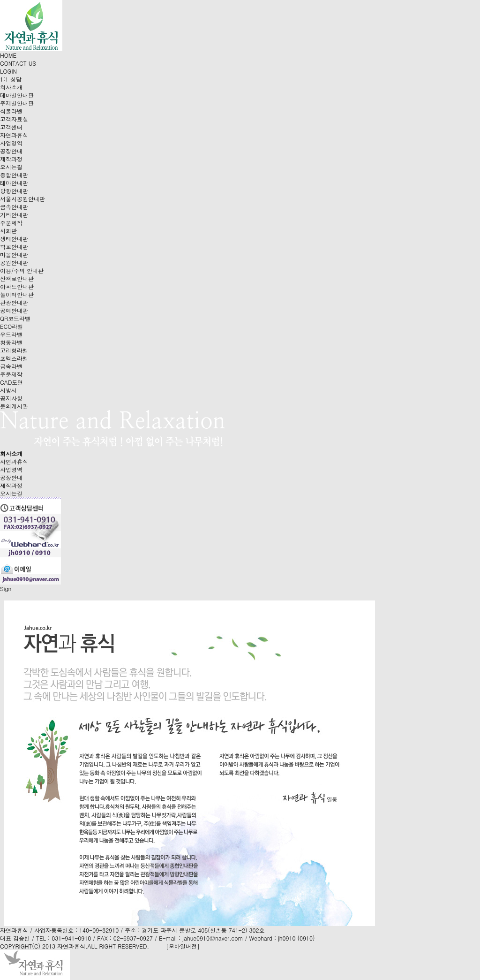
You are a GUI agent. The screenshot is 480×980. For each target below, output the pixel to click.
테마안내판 (14, 183)
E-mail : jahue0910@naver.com (201, 938)
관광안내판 (14, 302)
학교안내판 (14, 247)
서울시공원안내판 (22, 199)
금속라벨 (11, 366)
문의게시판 (14, 406)
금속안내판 (14, 207)
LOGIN (8, 71)
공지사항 (11, 398)
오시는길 (11, 167)
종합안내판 (14, 175)
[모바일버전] (183, 946)
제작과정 (11, 159)
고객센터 (11, 127)
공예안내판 (14, 310)
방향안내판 (14, 191)
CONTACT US (18, 63)
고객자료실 (14, 119)
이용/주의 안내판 (22, 270)
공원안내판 (14, 262)
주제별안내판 (17, 103)
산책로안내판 (17, 278)
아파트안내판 (17, 286)
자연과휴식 (14, 135)
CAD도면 (11, 382)
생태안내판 (14, 239)
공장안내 (11, 151)
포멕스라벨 (14, 358)
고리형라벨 (14, 350)
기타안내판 (14, 215)
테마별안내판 (17, 95)
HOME (8, 55)
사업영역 (11, 143)
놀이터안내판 (17, 294)
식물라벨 (11, 111)
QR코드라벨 (15, 318)
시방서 (8, 390)
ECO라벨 (11, 326)
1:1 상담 (11, 79)
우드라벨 (11, 334)
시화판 (8, 231)
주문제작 (11, 223)
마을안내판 (14, 254)
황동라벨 (11, 342)
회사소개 (11, 87)
